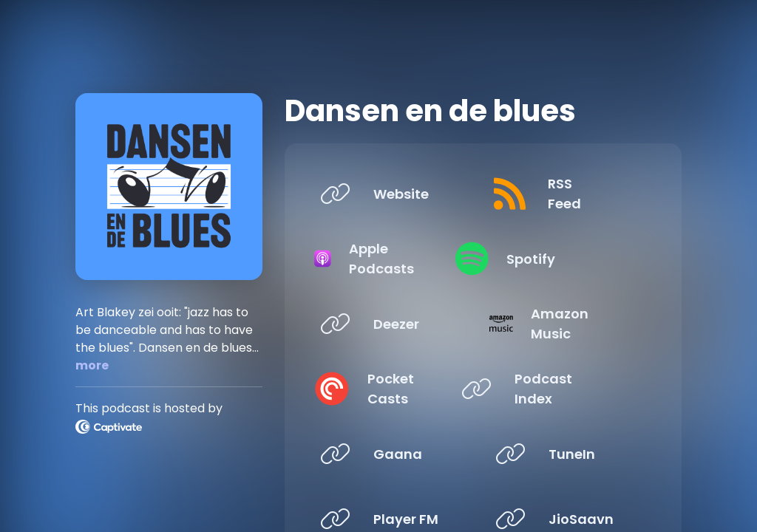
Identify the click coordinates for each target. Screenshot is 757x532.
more (92, 365)
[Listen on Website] (390, 194)
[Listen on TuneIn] (565, 454)
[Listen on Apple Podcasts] (390, 259)
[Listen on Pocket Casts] (390, 389)
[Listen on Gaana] (390, 454)
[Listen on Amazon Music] (565, 324)
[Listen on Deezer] (390, 324)
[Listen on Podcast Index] (565, 389)
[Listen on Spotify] (565, 259)
